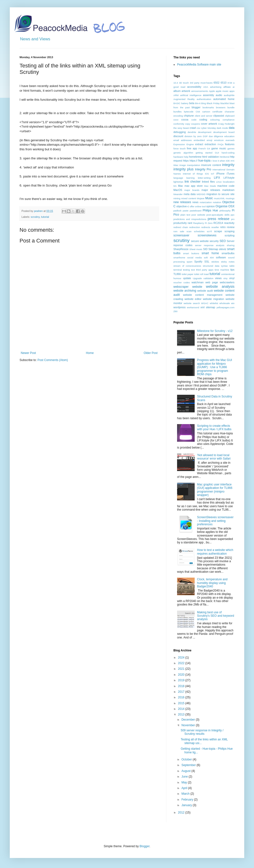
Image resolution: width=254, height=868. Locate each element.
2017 (182, 692)
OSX (231, 206)
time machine (222, 270)
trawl (206, 274)
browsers (221, 107)
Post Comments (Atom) (53, 360)
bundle (231, 107)
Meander (178, 194)
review (231, 227)
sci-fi (209, 231)
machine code (226, 186)
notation (217, 202)
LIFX (217, 178)
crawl (193, 128)
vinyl (232, 278)
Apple (212, 91)
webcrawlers (227, 282)
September (189, 765)
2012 (182, 813)
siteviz (222, 249)
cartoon (206, 112)
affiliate (227, 87)
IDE (228, 161)
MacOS (178, 190)
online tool (200, 206)
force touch (180, 148)
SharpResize (181, 249)
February (188, 800)
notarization (206, 202)
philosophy (225, 211)
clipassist (219, 116)
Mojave (201, 198)
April (185, 788)
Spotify (198, 262)
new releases (182, 202)
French (202, 148)
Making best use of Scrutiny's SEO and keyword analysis (216, 616)
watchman (197, 282)
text (193, 270)
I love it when (218, 161)
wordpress (180, 307)
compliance (228, 120)
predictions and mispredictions (190, 219)
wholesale (225, 303)
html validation (210, 157)
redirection (195, 227)
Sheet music (196, 249)
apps (232, 91)
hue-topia (204, 161)
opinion (211, 206)
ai (234, 87)
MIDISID (201, 194)
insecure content (211, 165)
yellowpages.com (225, 307)
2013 (182, 714)
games (231, 148)
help (186, 157)
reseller (215, 227)
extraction (210, 144)
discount (178, 136)
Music (209, 198)
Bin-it (198, 103)
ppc (233, 215)
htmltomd (225, 157)
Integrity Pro (203, 169)
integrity (228, 165)
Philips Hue (210, 210)
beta (192, 103)
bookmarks (208, 107)
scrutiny (35, 217)
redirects (206, 227)
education (229, 136)
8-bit (230, 83)
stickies (215, 262)
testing (186, 270)
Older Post (151, 353)
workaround (193, 307)
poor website (198, 215)
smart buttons (191, 253)
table (232, 266)
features (230, 144)
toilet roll (199, 274)
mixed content (189, 198)
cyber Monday (208, 128)
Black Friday (213, 103)
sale (182, 231)
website (197, 287)
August (186, 771)
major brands (192, 190)
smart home (210, 253)
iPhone (221, 174)
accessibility (194, 87)
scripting (230, 235)
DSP (205, 136)
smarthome (179, 258)
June (185, 777)
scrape (218, 231)
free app (192, 148)
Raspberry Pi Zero (203, 223)
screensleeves (207, 235)
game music (219, 148)
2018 (182, 686)
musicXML (219, 198)
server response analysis (210, 245)
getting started (204, 153)
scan (189, 231)
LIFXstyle (229, 178)
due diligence (216, 136)
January (187, 805)
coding (203, 120)
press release (218, 219)
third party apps (205, 270)
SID (205, 249)
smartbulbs (228, 253)
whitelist (214, 303)
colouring (215, 120)
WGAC (205, 303)
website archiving (185, 291)
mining (177, 198)
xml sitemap (208, 307)
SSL (207, 262)
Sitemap (213, 249)
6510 (223, 83)
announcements (200, 91)
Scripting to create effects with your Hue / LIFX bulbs (214, 428)
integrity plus (184, 169)
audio (219, 95)
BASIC (177, 103)
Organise (222, 206)
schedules (199, 231)
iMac (176, 165)
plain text (185, 215)
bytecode (189, 112)
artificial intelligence (191, 95)
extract (199, 144)
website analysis (220, 286)
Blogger (144, 846)
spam (189, 262)
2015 (182, 703)
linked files (208, 182)
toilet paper (188, 274)
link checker (192, 182)
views (218, 278)
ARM (176, 95)
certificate (217, 112)
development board (224, 132)
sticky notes (228, 262)
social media (195, 258)
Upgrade (197, 278)
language (178, 178)
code (194, 120)
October (187, 759)
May (185, 782)
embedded (199, 140)
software (221, 257)
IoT (213, 174)
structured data (211, 266)
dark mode (222, 128)
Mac (180, 186)
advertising (216, 87)
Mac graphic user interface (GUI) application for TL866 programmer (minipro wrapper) (215, 490)
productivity (180, 223)
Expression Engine (184, 144)
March (186, 794)
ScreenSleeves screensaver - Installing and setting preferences (215, 521)
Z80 (175, 311)
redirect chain (181, 227)
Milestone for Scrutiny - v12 (215, 331)
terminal (178, 270)
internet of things (193, 174)
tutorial (45, 217)
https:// (193, 161)
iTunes (231, 174)
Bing (204, 103)
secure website (200, 241)
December (189, 720)
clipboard (230, 116)
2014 (182, 709)
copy (188, 124)
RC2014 (218, 223)
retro (223, 227)
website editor (193, 299)
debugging (180, 132)
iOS (207, 174)
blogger (196, 107)
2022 (182, 663)
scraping (229, 231)
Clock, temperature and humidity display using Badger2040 (212, 583)
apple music (222, 91)
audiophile (229, 95)
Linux (219, 182)
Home (90, 353)
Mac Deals (210, 186)
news (196, 202)
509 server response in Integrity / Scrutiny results (202, 732)
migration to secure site (220, 194)
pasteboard (196, 211)
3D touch (184, 83)
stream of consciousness (187, 266)
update (187, 278)
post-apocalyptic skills (218, 215)
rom (175, 231)
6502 (217, 83)
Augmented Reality (184, 99)
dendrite (192, 132)
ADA (206, 87)
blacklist (225, 103)
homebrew (195, 157)
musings (230, 198)
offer (192, 206)
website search (192, 303)
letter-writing (204, 178)
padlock (177, 211)
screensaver (181, 235)
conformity (179, 124)
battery (185, 103)
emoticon (219, 140)
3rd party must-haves (201, 83)
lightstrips (178, 182)
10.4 (176, 83)
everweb (230, 140)
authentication (204, 99)
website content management (203, 295)
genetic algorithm (183, 153)
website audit (205, 291)
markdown (228, 190)
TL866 (177, 274)
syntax (224, 266)
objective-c (183, 206)
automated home (224, 99)
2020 (182, 675)
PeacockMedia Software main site (199, 65)
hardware (178, 157)
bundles (178, 112)
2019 (182, 680)
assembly (209, 95)
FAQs (221, 144)
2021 (182, 669)
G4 (208, 148)
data (232, 128)
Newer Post (28, 353)
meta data (190, 194)
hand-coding (228, 153)
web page (212, 282)
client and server (203, 116)
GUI (217, 153)
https (186, 161)
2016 (182, 697)
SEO (223, 241)
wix (233, 303)
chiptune (189, 116)
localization (229, 182)
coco (176, 120)
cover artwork (209, 124)
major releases (211, 190)
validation (208, 278)
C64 (198, 112)
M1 (175, 186)
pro (233, 219)
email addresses (183, 140)
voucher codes (182, 282)
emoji (209, 140)
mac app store (193, 186)
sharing (231, 245)
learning (190, 178)
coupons (195, 124)
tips (232, 270)
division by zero (193, 136)
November (189, 725)
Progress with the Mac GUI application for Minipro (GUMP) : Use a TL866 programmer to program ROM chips (215, 367)
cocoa (185, 120)
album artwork (182, 91)
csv (198, 128)
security (214, 241)
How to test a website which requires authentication (215, 552)
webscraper (181, 287)
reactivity (229, 223)
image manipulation (190, 165)
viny (226, 278)
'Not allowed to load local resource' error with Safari (214, 457)
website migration (214, 299)
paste (185, 211)
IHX (233, 161)
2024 (182, 658)
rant (190, 223)
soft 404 (209, 258)
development (205, 132)
